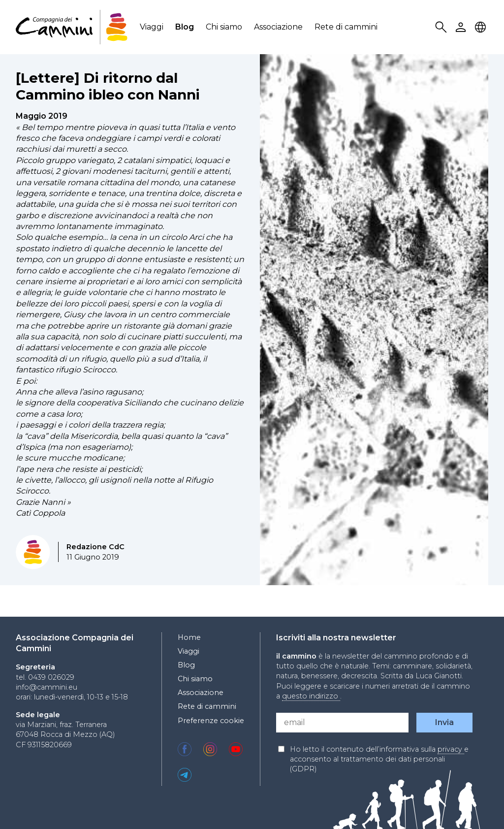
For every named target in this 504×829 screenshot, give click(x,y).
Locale (482, 27)
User (462, 27)
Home (189, 637)
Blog (185, 27)
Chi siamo (224, 27)
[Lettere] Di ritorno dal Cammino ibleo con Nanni (108, 86)
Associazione (278, 27)
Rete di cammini (346, 27)
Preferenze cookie (211, 721)
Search (442, 27)
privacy (451, 749)
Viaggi (152, 27)
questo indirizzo (311, 696)
